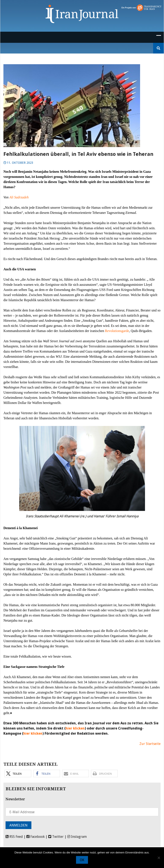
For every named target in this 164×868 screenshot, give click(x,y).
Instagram (77, 837)
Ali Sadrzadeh (19, 197)
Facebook (36, 837)
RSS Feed (14, 837)
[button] (18, 773)
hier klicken (75, 728)
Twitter (56, 837)
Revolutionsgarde (117, 331)
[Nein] (159, 858)
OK (82, 860)
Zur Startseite (150, 744)
